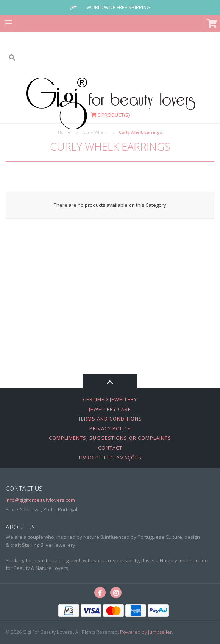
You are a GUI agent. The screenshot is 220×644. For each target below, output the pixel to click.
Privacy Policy (110, 428)
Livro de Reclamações (110, 458)
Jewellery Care (110, 409)
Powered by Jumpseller (146, 632)
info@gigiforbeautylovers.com (40, 500)
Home (64, 132)
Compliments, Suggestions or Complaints (110, 438)
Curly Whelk (95, 132)
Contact (110, 448)
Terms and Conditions (110, 419)
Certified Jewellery (110, 399)
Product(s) (110, 115)
